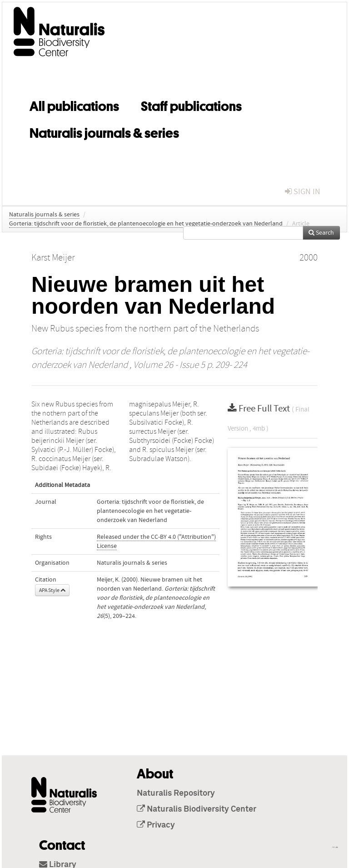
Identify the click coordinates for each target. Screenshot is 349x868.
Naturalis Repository (176, 793)
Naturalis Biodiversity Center (197, 809)
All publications (74, 105)
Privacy (156, 825)
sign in (303, 192)
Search (321, 233)
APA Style (52, 590)
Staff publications (191, 105)
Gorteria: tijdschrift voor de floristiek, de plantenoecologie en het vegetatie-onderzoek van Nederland (146, 224)
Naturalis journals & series (104, 131)
